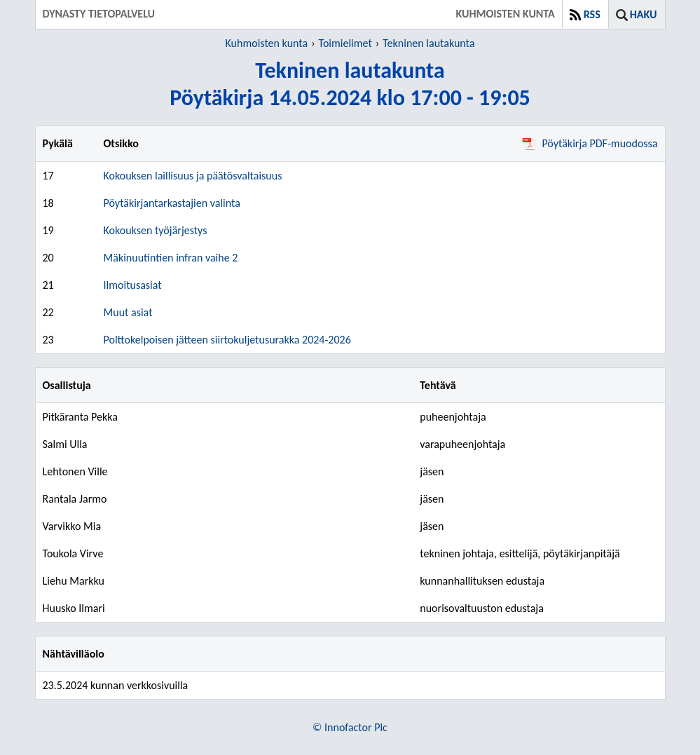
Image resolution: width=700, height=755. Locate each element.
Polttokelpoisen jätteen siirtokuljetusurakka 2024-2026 (227, 340)
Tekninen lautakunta (428, 43)
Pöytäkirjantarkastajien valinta (172, 203)
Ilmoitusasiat (133, 285)
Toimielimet (345, 43)
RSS (592, 14)
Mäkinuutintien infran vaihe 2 (171, 258)
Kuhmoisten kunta (267, 43)
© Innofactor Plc (350, 727)
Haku (644, 14)
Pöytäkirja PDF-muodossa (590, 143)
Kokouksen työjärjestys (156, 230)
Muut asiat (128, 312)
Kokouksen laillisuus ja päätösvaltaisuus (193, 176)
